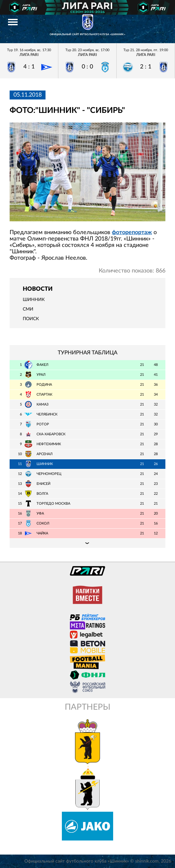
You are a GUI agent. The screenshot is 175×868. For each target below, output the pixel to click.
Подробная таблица (88, 543)
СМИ (28, 309)
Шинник (34, 300)
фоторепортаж (132, 233)
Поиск (31, 319)
